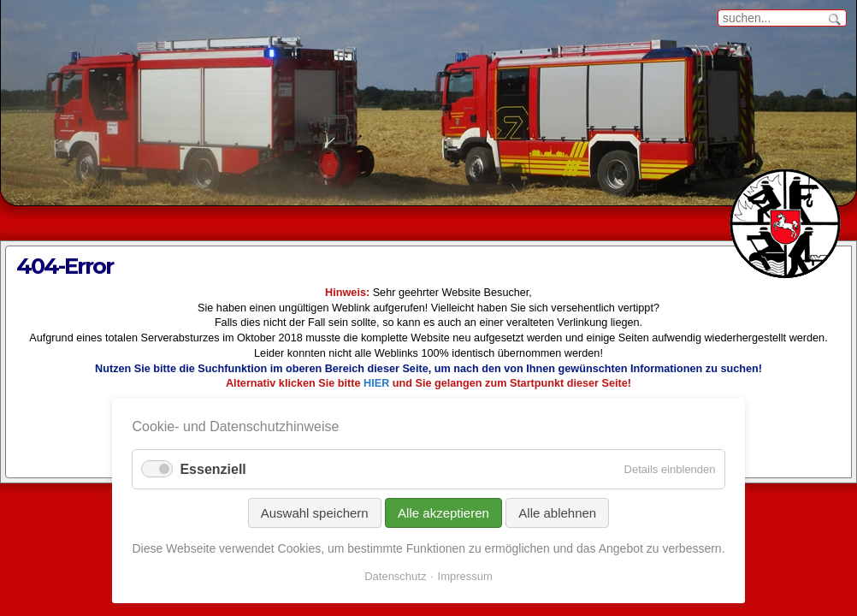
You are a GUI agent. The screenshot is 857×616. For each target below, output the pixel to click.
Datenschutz (395, 576)
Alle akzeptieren (443, 513)
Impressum (465, 576)
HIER (376, 383)
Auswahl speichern (315, 513)
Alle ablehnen (557, 513)
